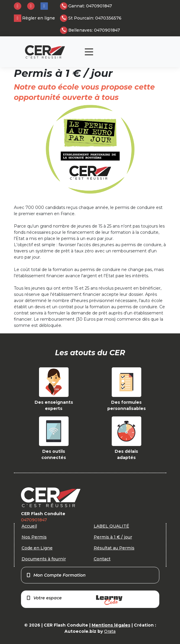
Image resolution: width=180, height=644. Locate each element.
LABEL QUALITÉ (111, 526)
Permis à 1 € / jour (113, 537)
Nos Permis (34, 537)
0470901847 (34, 520)
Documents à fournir (44, 559)
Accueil (29, 526)
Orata (110, 631)
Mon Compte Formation (56, 575)
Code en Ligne (37, 548)
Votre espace (74, 600)
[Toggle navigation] (89, 52)
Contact (102, 559)
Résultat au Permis (114, 548)
